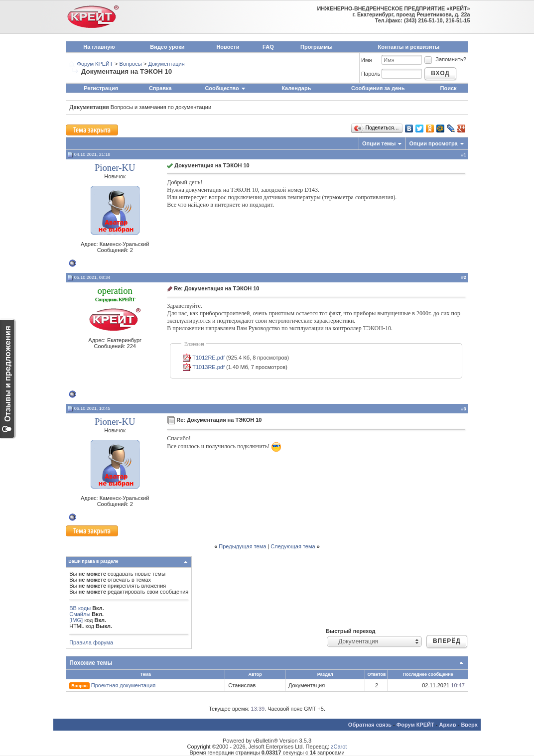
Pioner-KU (115, 168)
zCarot (339, 747)
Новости (228, 47)
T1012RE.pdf (208, 358)
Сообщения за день (378, 88)
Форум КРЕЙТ (95, 64)
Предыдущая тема (242, 546)
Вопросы (131, 64)
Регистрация (101, 88)
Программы (316, 47)
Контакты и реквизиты (409, 47)
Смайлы (80, 614)
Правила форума (91, 642)
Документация (166, 64)
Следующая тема (293, 546)
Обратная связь (370, 725)
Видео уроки (167, 47)
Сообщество (225, 88)
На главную (99, 47)
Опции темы (379, 143)
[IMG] (76, 620)
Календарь (296, 88)
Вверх (469, 725)
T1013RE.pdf (208, 367)
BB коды (80, 608)
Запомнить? (445, 59)
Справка (160, 88)
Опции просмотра (433, 143)
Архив (447, 725)
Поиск (449, 88)
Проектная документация (123, 685)
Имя (366, 60)
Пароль (371, 74)
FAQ (268, 47)
